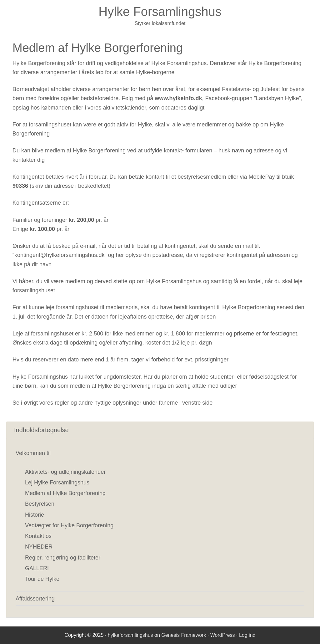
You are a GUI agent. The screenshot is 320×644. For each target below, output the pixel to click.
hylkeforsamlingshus (130, 635)
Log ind (247, 635)
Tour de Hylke (42, 579)
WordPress (223, 635)
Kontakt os (38, 536)
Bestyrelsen (40, 504)
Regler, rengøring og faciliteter (63, 558)
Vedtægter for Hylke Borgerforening (69, 525)
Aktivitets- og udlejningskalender (65, 472)
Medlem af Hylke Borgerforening (65, 493)
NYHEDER (39, 547)
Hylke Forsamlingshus (160, 12)
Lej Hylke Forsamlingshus (57, 483)
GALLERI (37, 568)
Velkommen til (33, 453)
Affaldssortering (35, 599)
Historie (35, 515)
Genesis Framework (184, 635)
